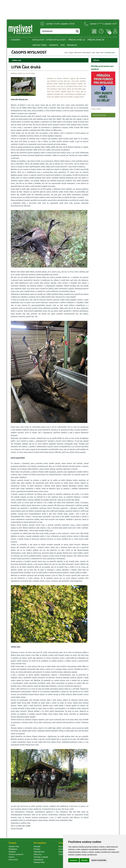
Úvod (66, 53)
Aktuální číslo (14, 847)
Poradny (37, 849)
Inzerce (11, 857)
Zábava (61, 852)
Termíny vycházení (16, 854)
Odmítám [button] (84, 860)
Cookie (62, 854)
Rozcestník (63, 847)
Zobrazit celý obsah (99, 115)
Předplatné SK (96, 40)
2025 (93, 53)
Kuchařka (62, 849)
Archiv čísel (40, 45)
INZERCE (54, 45)
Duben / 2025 (100, 53)
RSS (63, 45)
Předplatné (13, 849)
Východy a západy (41, 857)
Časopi (71, 53)
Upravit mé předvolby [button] (99, 860)
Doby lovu (38, 854)
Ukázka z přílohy (96, 109)
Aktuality (37, 847)
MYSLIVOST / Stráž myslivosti (49, 40)
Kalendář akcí (39, 852)
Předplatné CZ (77, 40)
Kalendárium (39, 860)
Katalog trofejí (39, 862)
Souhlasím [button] (74, 860)
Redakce (72, 45)
